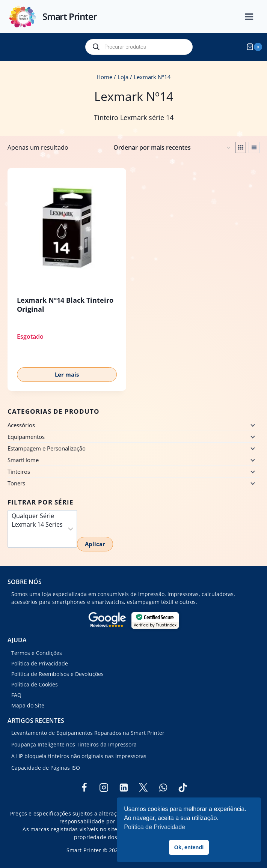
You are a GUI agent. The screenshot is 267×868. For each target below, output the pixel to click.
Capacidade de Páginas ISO (46, 768)
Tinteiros (19, 472)
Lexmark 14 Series (37, 525)
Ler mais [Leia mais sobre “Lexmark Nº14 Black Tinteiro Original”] (67, 374)
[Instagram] (104, 787)
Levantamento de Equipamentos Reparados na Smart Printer (88, 733)
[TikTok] (183, 787)
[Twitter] (143, 787)
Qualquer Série (37, 516)
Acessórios (21, 425)
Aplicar (95, 544)
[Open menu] (253, 17)
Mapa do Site (28, 705)
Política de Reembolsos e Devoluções (57, 674)
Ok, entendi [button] (189, 847)
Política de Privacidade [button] (155, 827)
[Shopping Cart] (255, 47)
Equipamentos (26, 437)
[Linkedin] (124, 787)
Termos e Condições (37, 653)
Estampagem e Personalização (47, 448)
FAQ (16, 695)
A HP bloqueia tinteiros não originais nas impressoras (79, 756)
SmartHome (23, 460)
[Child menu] (252, 425)
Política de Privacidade (40, 663)
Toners (16, 483)
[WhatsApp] (163, 787)
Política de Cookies (35, 684)
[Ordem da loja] (172, 148)
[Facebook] (84, 787)
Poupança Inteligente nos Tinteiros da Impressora (74, 744)
